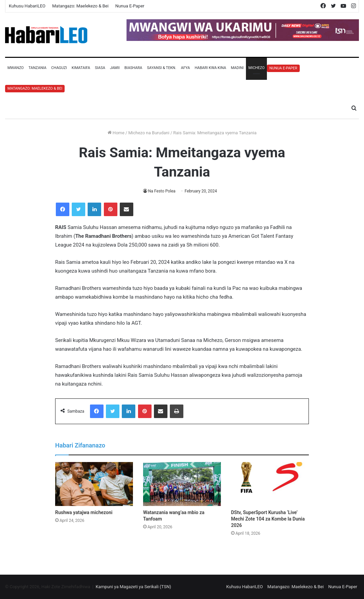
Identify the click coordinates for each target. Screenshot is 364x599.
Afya (186, 68)
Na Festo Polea (162, 191)
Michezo (256, 68)
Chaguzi (59, 68)
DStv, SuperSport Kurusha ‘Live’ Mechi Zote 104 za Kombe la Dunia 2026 (268, 519)
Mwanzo (16, 68)
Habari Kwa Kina (210, 68)
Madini (237, 68)
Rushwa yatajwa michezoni (84, 512)
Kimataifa (81, 68)
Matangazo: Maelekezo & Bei (80, 6)
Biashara (133, 68)
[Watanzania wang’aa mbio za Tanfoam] (182, 484)
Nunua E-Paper (130, 6)
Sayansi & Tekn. (161, 68)
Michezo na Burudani (149, 133)
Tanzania (37, 68)
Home (116, 133)
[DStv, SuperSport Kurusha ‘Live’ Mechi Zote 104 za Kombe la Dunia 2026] (270, 484)
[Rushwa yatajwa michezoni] (94, 484)
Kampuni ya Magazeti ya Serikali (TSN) (133, 587)
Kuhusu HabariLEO (27, 6)
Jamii (115, 68)
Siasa (100, 68)
